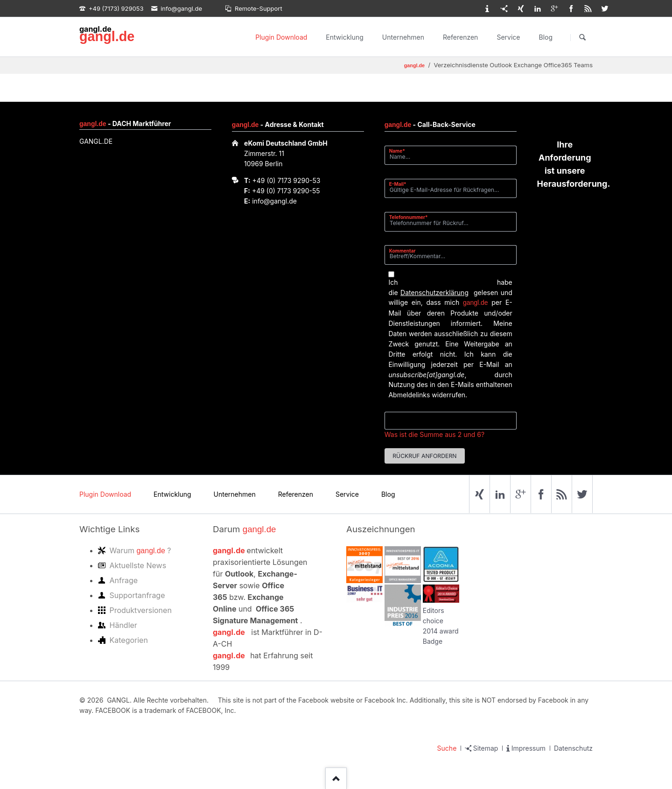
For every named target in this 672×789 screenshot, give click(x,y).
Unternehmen (403, 37)
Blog (546, 37)
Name (401, 151)
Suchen (582, 37)
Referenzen (460, 37)
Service (508, 37)
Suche (447, 748)
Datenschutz (573, 748)
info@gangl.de (274, 201)
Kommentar (402, 251)
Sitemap (486, 748)
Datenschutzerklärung (434, 292)
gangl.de (107, 36)
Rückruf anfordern (424, 456)
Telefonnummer (409, 217)
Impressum (528, 748)
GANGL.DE (96, 141)
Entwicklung (345, 37)
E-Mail (401, 184)
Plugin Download (281, 37)
